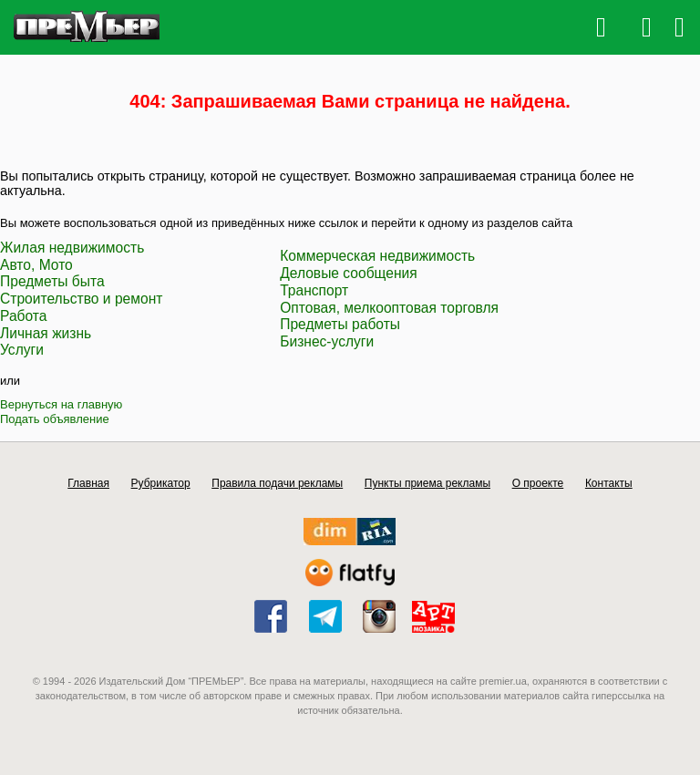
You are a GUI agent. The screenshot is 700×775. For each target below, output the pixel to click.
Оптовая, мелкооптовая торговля (389, 308)
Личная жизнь (46, 333)
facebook (271, 616)
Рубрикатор (161, 483)
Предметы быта (52, 281)
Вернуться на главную (61, 404)
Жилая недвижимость (72, 248)
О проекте (538, 483)
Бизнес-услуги (327, 341)
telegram (325, 616)
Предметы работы (340, 324)
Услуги (22, 350)
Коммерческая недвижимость (377, 256)
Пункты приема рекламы (427, 483)
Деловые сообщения (349, 273)
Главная (88, 483)
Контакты (609, 483)
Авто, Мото (36, 265)
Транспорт (314, 290)
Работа (23, 316)
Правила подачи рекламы (277, 483)
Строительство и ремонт (81, 299)
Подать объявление (55, 419)
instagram (379, 616)
